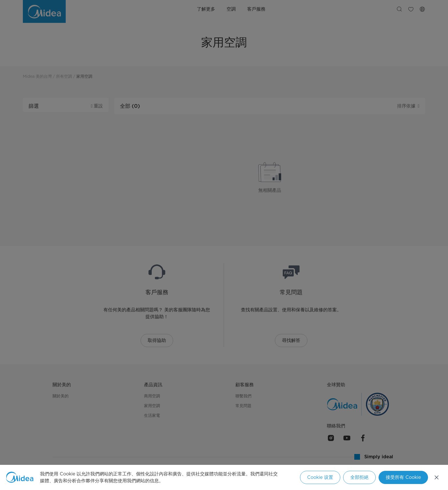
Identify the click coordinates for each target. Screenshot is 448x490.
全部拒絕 (359, 477)
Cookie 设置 (320, 477)
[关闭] (437, 477)
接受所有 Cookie (403, 477)
